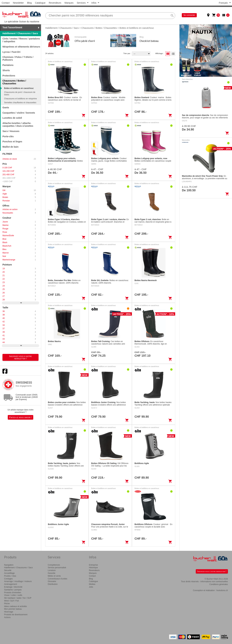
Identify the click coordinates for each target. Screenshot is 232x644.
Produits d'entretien (13, 593)
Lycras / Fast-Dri (11, 52)
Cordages (8, 579)
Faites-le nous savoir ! (21, 417)
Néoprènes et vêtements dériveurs (21, 47)
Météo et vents (54, 576)
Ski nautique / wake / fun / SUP (18, 598)
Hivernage (9, 612)
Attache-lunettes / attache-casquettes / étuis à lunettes (18, 125)
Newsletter (18, 3)
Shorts (6, 70)
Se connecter (189, 15)
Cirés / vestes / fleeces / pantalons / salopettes (21, 40)
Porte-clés (8, 136)
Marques (69, 3)
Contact (6, 3)
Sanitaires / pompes (13, 590)
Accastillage (9, 573)
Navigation (9, 565)
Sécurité (8, 570)
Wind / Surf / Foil (11, 601)
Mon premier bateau (13, 609)
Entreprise (93, 565)
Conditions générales (219, 584)
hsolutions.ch (222, 590)
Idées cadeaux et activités (15, 606)
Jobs (91, 587)
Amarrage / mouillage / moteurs (18, 581)
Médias (92, 584)
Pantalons (8, 65)
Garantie (52, 573)
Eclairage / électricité (13, 587)
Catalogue (40, 3)
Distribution (53, 584)
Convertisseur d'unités (57, 579)
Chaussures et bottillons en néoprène (20, 99)
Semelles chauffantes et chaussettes (20, 103)
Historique (93, 568)
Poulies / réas (10, 576)
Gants (6, 107)
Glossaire (52, 581)
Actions (7, 617)
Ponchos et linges (12, 142)
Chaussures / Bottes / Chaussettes (99, 28)
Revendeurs (55, 3)
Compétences (54, 565)
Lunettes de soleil (12, 118)
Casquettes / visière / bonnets (19, 113)
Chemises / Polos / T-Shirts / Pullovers (18, 58)
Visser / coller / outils (13, 595)
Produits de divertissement (16, 615)
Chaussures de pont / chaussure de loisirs (20, 93)
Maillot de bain (10, 147)
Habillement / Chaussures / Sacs (20, 33)
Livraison (52, 570)
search (172, 16)
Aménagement (11, 584)
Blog (29, 3)
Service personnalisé (57, 568)
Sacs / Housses (11, 131)
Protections (9, 76)
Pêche (7, 604)
